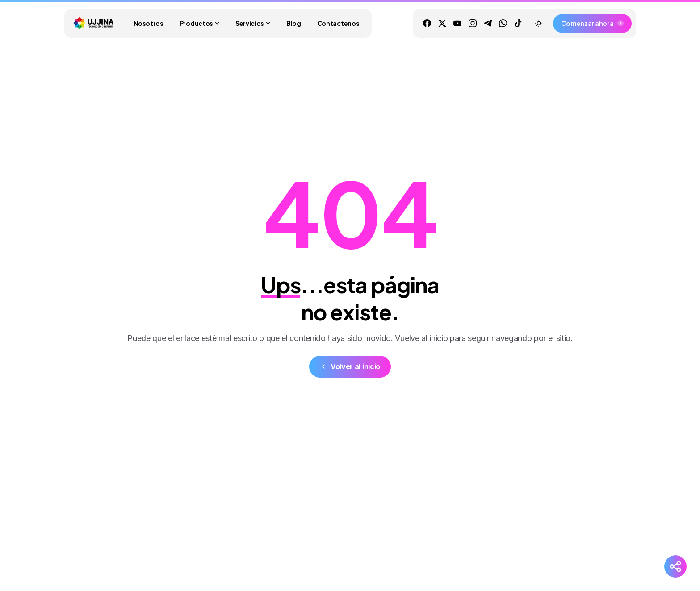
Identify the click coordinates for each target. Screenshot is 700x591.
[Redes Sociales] (675, 566)
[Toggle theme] (539, 23)
